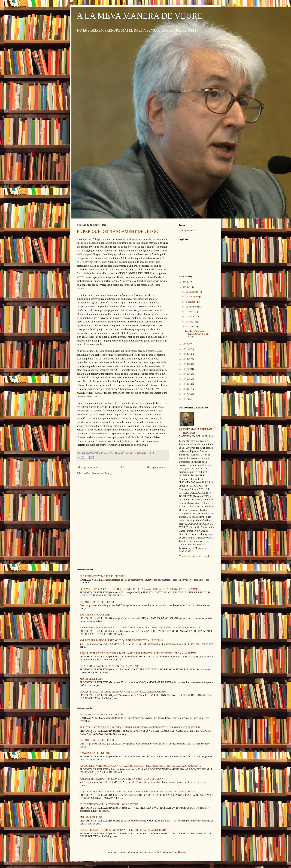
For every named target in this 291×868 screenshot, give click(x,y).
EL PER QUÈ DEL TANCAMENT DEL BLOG (118, 231)
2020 (186, 354)
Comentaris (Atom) (101, 473)
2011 (186, 399)
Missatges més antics (157, 467)
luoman (151, 852)
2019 (186, 359)
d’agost (190, 312)
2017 (186, 369)
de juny (190, 322)
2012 (186, 394)
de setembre (192, 307)
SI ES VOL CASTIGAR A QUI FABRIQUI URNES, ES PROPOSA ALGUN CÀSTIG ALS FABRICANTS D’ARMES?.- (141, 589)
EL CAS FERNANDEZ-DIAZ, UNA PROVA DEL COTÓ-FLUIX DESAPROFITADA (123, 692)
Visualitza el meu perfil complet (195, 556)
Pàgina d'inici (189, 231)
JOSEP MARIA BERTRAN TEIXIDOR (197, 431)
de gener (190, 327)
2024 (186, 282)
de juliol (190, 317)
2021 (186, 349)
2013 (186, 389)
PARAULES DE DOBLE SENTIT (97, 602)
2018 (186, 364)
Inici (123, 467)
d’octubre (191, 302)
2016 (186, 374)
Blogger (182, 852)
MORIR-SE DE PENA (91, 679)
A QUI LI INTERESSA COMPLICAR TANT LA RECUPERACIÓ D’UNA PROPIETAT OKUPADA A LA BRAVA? (138, 653)
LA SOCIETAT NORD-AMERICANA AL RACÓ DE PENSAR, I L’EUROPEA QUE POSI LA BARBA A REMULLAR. (140, 628)
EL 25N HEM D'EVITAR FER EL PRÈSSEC (103, 576)
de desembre (192, 292)
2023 (186, 287)
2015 (186, 379)
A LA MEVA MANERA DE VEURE (140, 16)
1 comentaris (141, 453)
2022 (186, 344)
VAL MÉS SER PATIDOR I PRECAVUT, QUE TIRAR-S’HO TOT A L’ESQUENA (122, 640)
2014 (186, 384)
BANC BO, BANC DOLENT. (95, 615)
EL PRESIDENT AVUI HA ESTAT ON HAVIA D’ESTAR (109, 666)
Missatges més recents (89, 467)
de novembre (192, 297)
